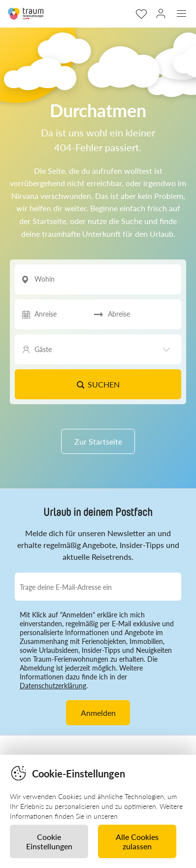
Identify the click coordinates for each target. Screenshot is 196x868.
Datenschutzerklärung (53, 686)
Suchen (98, 384)
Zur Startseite (98, 441)
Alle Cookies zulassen (137, 841)
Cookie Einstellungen (49, 841)
